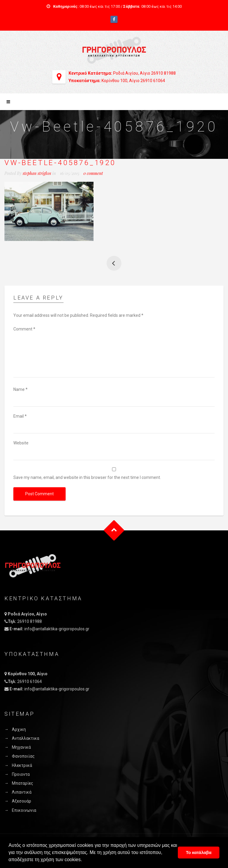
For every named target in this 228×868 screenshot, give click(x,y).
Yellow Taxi (114, 263)
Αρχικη (19, 729)
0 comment (93, 173)
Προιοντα (21, 774)
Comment (24, 329)
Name (20, 389)
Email (20, 416)
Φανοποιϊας (23, 756)
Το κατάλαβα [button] (199, 853)
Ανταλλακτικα (26, 738)
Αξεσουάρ (22, 801)
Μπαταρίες (23, 783)
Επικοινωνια (24, 810)
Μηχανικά (21, 747)
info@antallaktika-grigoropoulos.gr (57, 629)
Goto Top (114, 530)
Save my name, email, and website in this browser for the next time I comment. (87, 477)
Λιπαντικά (22, 792)
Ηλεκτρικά (22, 765)
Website (21, 443)
